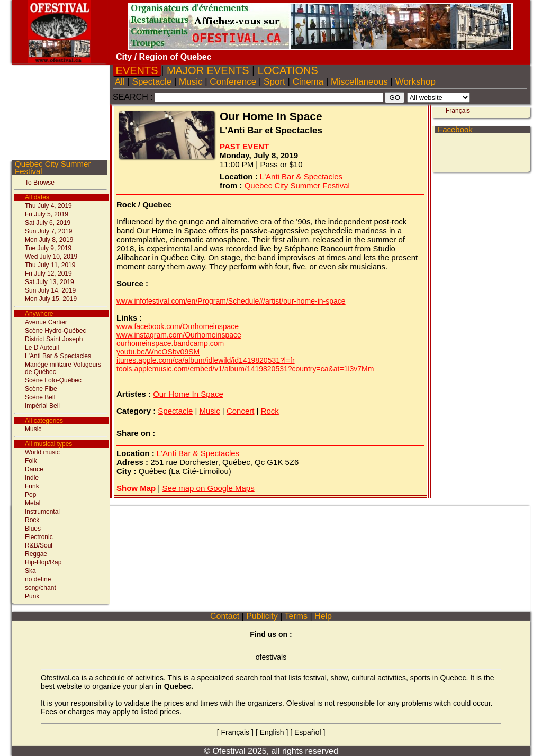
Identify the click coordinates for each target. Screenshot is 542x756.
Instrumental (42, 512)
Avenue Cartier (46, 322)
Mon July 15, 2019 (51, 299)
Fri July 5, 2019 (47, 214)
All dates (37, 197)
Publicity (262, 616)
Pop (30, 495)
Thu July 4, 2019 (48, 206)
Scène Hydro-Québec (55, 331)
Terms (296, 616)
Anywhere (39, 314)
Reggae (36, 554)
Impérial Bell (42, 406)
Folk (31, 461)
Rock (32, 520)
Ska (30, 571)
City (124, 57)
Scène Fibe (41, 389)
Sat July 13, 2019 (49, 282)
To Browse (40, 183)
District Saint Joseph (54, 339)
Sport (274, 82)
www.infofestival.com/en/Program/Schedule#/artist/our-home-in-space (231, 301)
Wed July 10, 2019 (51, 257)
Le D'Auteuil (42, 348)
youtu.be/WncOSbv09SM (158, 352)
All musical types (48, 444)
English (272, 732)
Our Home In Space (188, 394)
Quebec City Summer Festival (53, 167)
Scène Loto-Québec (53, 380)
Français (458, 111)
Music (33, 429)
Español (308, 732)
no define (38, 579)
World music (42, 452)
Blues (33, 529)
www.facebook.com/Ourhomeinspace (178, 326)
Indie (32, 478)
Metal (33, 503)
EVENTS (137, 70)
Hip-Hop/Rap (43, 562)
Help (323, 616)
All (120, 82)
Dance (34, 469)
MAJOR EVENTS (208, 70)
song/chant (40, 588)
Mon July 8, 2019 (49, 240)
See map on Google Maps (208, 488)
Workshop (415, 82)
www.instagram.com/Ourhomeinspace (179, 335)
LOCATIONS (288, 70)
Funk (32, 486)
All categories (44, 421)
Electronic (39, 537)
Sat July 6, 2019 (48, 223)
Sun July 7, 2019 (48, 231)
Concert (241, 411)
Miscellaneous (359, 82)
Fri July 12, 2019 (48, 274)
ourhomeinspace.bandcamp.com (170, 343)
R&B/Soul (39, 545)
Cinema (308, 82)
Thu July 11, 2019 (50, 265)
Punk (32, 596)
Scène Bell (40, 397)
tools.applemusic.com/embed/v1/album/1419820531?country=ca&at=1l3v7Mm (245, 369)
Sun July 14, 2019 (50, 290)
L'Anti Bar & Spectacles (58, 356)
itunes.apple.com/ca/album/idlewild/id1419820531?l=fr (206, 360)
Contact (225, 616)
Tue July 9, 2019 (48, 248)
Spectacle (152, 82)
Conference (233, 82)
